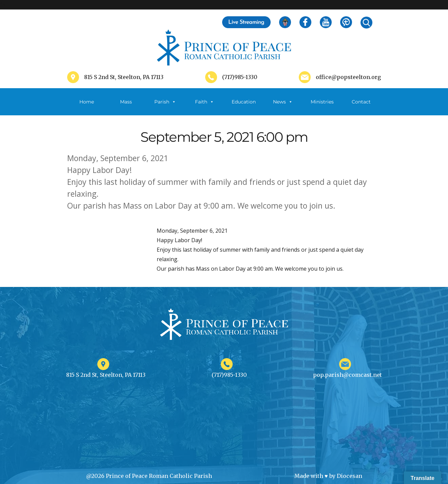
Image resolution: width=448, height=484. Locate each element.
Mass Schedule (126, 107)
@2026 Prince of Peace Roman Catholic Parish (149, 476)
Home (87, 102)
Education (244, 102)
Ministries (322, 107)
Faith (204, 102)
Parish (165, 102)
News (283, 102)
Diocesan (349, 476)
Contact (361, 102)
